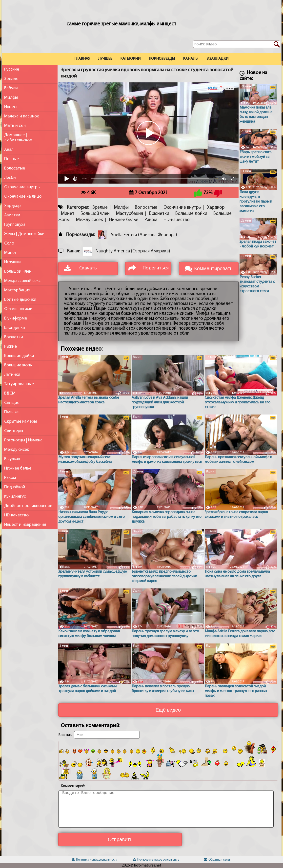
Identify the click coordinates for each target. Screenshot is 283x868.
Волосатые (15, 168)
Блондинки (15, 328)
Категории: (78, 208)
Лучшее (105, 59)
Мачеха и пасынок (21, 116)
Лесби (10, 178)
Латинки (12, 375)
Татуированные (19, 384)
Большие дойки (19, 356)
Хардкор (12, 206)
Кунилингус (15, 497)
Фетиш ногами (18, 309)
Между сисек (17, 450)
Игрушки (12, 262)
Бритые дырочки (20, 300)
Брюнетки (14, 337)
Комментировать (213, 268)
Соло (9, 243)
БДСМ (10, 393)
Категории (130, 59)
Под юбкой (15, 487)
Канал (73, 251)
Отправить (120, 839)
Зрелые (11, 79)
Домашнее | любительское (18, 138)
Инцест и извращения (25, 525)
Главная (82, 59)
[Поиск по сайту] (276, 44)
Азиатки (12, 215)
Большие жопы (18, 365)
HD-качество (16, 515)
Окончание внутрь (22, 187)
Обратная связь (217, 860)
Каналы (191, 59)
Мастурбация (17, 290)
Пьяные (11, 412)
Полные (11, 159)
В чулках (12, 459)
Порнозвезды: (80, 235)
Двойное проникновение (28, 506)
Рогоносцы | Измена (23, 440)
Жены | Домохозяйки (24, 234)
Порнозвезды (162, 59)
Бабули (11, 88)
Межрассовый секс (22, 281)
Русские (12, 69)
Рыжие (10, 347)
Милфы (11, 98)
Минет (10, 253)
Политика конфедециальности (95, 860)
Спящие (12, 403)
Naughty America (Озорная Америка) (133, 251)
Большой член (18, 272)
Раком (10, 478)
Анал (9, 150)
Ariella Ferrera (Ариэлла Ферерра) (144, 235)
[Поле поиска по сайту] (236, 44)
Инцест (11, 107)
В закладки (217, 59)
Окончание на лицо (23, 197)
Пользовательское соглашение (156, 860)
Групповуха (15, 225)
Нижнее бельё (18, 468)
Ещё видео (168, 710)
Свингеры (14, 431)
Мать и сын (15, 126)
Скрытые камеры (20, 422)
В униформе (16, 318)
